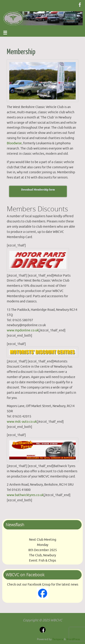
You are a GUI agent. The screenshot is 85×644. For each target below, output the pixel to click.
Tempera (58, 639)
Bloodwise (14, 143)
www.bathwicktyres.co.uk (25, 495)
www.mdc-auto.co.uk (22, 422)
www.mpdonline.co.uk (23, 330)
